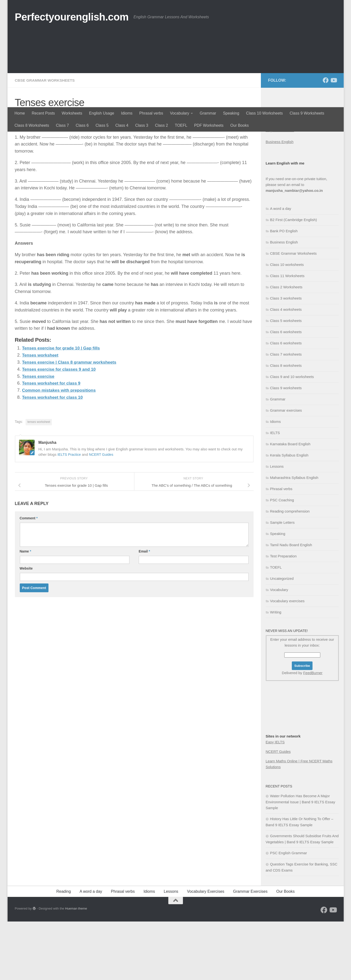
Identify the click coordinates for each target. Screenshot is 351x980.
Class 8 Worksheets (32, 125)
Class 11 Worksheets (287, 334)
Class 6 (82, 125)
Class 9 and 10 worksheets (292, 435)
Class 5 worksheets (286, 379)
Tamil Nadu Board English (291, 603)
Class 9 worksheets (286, 446)
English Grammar (280, 189)
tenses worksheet (39, 480)
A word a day (281, 267)
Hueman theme (76, 967)
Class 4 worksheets (286, 368)
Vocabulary (180, 113)
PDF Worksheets (209, 125)
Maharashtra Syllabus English (294, 536)
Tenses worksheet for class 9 (52, 441)
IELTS (275, 491)
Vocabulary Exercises (206, 950)
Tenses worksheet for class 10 (54, 456)
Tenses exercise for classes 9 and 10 (60, 427)
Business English (280, 200)
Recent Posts (43, 113)
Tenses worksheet (41, 413)
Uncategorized (282, 637)
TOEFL (181, 125)
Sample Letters (282, 581)
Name (25, 610)
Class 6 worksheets (286, 390)
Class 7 (62, 125)
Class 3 (142, 125)
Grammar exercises (286, 469)
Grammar (208, 113)
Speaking (231, 113)
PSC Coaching (282, 558)
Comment (29, 576)
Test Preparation (283, 615)
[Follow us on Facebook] (326, 139)
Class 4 (122, 125)
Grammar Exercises (250, 950)
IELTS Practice (70, 513)
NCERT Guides (102, 513)
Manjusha (29, 174)
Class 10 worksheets (287, 323)
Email (144, 610)
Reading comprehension (290, 570)
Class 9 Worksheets (307, 113)
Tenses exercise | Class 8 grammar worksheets (71, 420)
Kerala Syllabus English (289, 514)
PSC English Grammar (289, 911)
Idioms (127, 113)
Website (26, 627)
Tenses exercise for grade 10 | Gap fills (63, 406)
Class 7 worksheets (286, 413)
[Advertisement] (176, 71)
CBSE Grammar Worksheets (46, 139)
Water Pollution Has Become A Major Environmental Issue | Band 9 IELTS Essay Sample (300, 860)
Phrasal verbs (151, 113)
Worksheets (72, 113)
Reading (64, 950)
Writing (276, 671)
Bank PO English (284, 289)
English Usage (102, 113)
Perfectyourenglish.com (72, 17)
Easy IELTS (275, 800)
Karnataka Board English (290, 502)
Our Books (240, 125)
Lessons (277, 525)
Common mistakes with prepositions (60, 448)
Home (20, 113)
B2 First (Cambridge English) (294, 278)
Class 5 (102, 125)
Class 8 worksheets (286, 424)
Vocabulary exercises (287, 659)
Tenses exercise (39, 435)
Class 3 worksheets (286, 357)
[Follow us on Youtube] (333, 139)
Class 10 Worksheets (264, 113)
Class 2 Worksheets (286, 345)
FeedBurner (313, 731)
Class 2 (161, 125)
